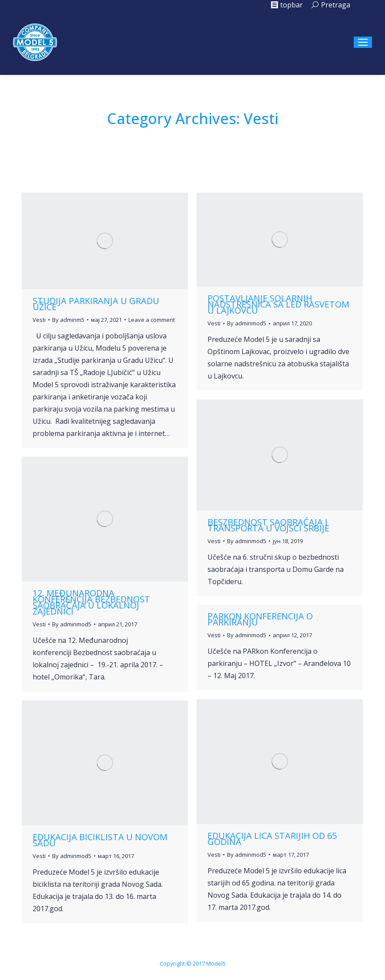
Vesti (39, 320)
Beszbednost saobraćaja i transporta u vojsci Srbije (268, 525)
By (68, 320)
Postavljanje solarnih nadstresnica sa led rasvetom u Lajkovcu (278, 304)
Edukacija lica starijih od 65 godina (272, 839)
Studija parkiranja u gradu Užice (96, 304)
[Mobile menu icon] (363, 42)
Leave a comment (152, 320)
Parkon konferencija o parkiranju (260, 619)
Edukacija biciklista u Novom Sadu (100, 840)
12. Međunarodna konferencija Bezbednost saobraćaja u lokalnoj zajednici (91, 602)
